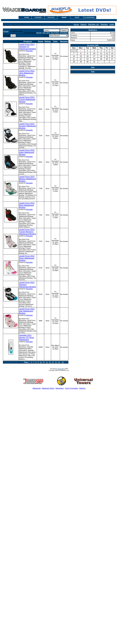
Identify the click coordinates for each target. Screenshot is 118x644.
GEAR (64, 17)
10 (41, 362)
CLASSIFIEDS (89, 17)
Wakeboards (37, 388)
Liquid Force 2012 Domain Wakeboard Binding (27, 126)
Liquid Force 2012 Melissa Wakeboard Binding (27, 179)
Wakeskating (60, 388)
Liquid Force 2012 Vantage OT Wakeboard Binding (27, 47)
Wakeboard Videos (48, 388)
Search (84, 24)
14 (53, 362)
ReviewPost (61, 369)
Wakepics (82, 388)
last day (39, 33)
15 (56, 362)
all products (64, 33)
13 (50, 362)
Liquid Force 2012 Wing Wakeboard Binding (27, 205)
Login (112, 24)
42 (63, 362)
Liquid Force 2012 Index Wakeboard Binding (27, 152)
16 (59, 362)
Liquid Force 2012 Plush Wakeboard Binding (27, 258)
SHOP (77, 17)
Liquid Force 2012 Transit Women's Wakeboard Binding (27, 232)
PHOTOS (51, 17)
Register (104, 24)
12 (47, 362)
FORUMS (38, 17)
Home (76, 24)
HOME (27, 17)
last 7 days (46, 33)
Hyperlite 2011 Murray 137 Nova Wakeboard (26, 337)
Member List (94, 24)
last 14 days (55, 33)
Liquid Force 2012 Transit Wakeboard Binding (27, 99)
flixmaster (29, 51)
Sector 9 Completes (71, 388)
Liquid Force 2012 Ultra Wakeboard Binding (27, 73)
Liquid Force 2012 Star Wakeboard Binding (27, 311)
